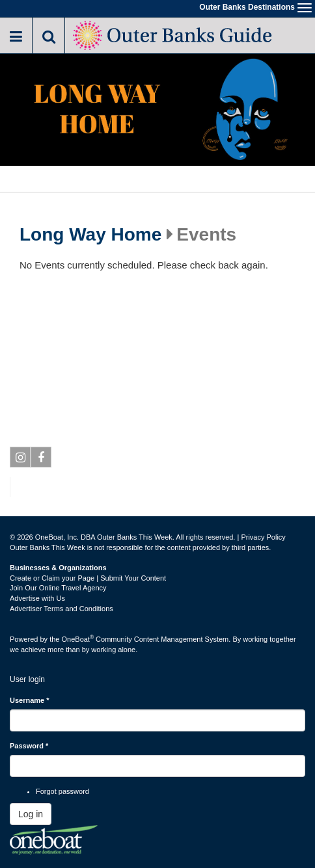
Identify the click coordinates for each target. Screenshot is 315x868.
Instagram (21, 460)
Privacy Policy (263, 537)
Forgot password (62, 791)
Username (30, 700)
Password (29, 746)
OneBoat (78, 639)
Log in (31, 814)
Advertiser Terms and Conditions (62, 609)
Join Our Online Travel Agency (58, 588)
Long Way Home (90, 235)
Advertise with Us (37, 598)
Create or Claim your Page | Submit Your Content (88, 578)
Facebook (41, 460)
